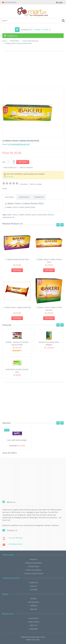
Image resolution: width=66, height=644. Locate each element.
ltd (13, 217)
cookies (22, 215)
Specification (24, 197)
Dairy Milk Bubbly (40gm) (17, 440)
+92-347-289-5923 (10, 2)
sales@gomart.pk (15, 544)
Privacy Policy (34, 566)
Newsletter (34, 629)
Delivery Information (34, 563)
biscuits (51, 215)
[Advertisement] (33, 72)
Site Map (34, 590)
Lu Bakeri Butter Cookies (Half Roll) (17, 307)
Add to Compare (26, 167)
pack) (34, 215)
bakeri (9, 215)
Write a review (36, 184)
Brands (34, 599)
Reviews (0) (39, 197)
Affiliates (34, 606)
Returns (34, 586)
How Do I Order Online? (34, 573)
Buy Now (17, 270)
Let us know (8, 176)
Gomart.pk (35, 637)
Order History (34, 622)
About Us (34, 559)
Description (9, 197)
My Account (34, 618)
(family (28, 215)
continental (7, 217)
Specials (34, 609)
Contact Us (34, 582)
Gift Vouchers (34, 602)
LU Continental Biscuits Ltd (19, 144)
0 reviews (24, 184)
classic (15, 215)
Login (59, 2)
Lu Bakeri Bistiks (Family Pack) (17, 259)
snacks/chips (42, 215)
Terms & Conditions (34, 570)
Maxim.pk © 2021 (33, 640)
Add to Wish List (10, 167)
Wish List (34, 625)
